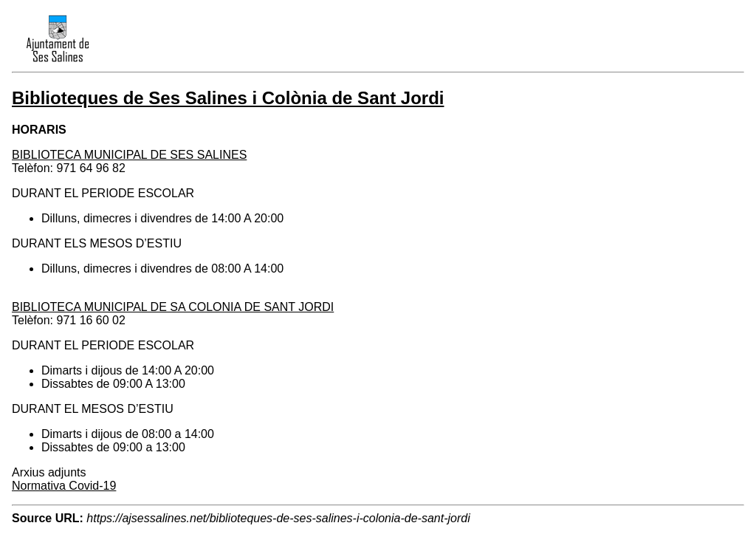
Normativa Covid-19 (64, 486)
